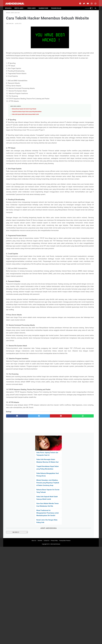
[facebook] (79, 2)
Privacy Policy (54, 518)
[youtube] (87, 2)
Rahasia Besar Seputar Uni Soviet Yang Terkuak (24, 119)
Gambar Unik (44, 6)
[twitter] (83, 2)
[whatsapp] (59, 501)
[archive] (83, 114)
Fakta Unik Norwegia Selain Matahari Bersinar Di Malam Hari (83, 37)
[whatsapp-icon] (94, 2)
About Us (34, 518)
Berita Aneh (20, 6)
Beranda (9, 6)
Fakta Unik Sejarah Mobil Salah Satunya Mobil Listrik (25, 125)
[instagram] (90, 2)
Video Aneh (33, 6)
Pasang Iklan (57, 6)
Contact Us (46, 518)
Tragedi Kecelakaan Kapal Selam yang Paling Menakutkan (27, 122)
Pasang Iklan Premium (65, 518)
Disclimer (40, 518)
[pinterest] (44, 501)
